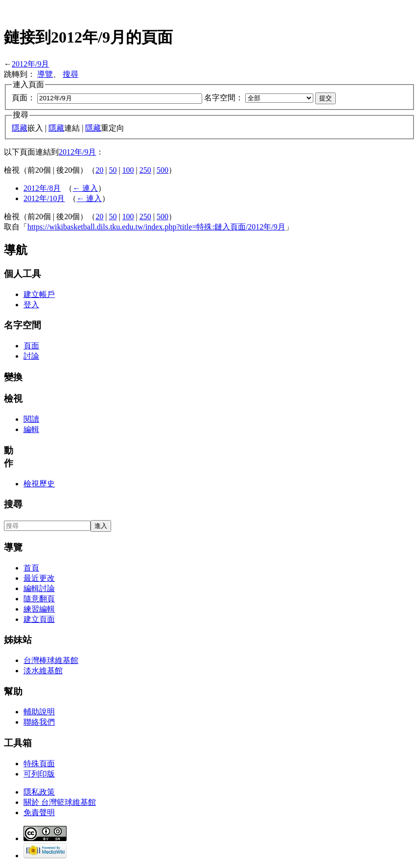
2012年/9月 (30, 64)
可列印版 (39, 774)
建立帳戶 (39, 294)
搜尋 (70, 74)
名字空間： (224, 98)
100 (128, 170)
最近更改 (39, 578)
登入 (31, 305)
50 (113, 170)
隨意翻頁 (39, 599)
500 (163, 170)
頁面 (31, 346)
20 (99, 170)
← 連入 (85, 188)
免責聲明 (39, 812)
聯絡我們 (39, 722)
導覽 (45, 74)
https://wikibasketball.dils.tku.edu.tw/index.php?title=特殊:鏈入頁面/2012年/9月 (156, 227)
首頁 (31, 568)
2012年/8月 (42, 188)
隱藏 (20, 128)
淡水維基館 (43, 671)
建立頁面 (39, 619)
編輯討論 (39, 588)
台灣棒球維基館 (51, 660)
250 (145, 170)
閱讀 (31, 419)
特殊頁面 (39, 764)
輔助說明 (39, 712)
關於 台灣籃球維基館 (60, 802)
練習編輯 (39, 609)
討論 (31, 356)
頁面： (23, 98)
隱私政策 (39, 792)
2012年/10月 (44, 198)
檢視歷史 (39, 484)
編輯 (31, 429)
